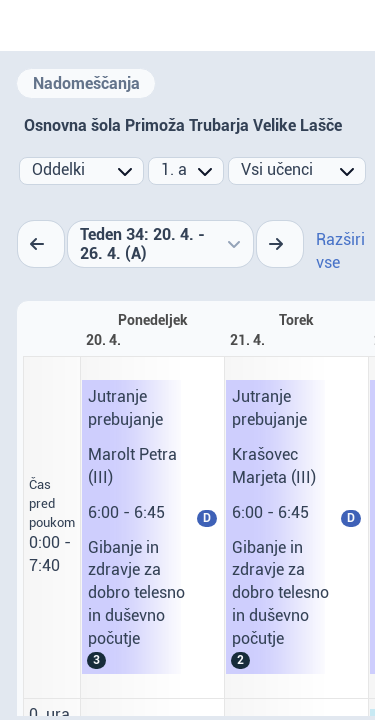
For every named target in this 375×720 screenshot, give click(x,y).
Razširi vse (340, 251)
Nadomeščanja (86, 83)
